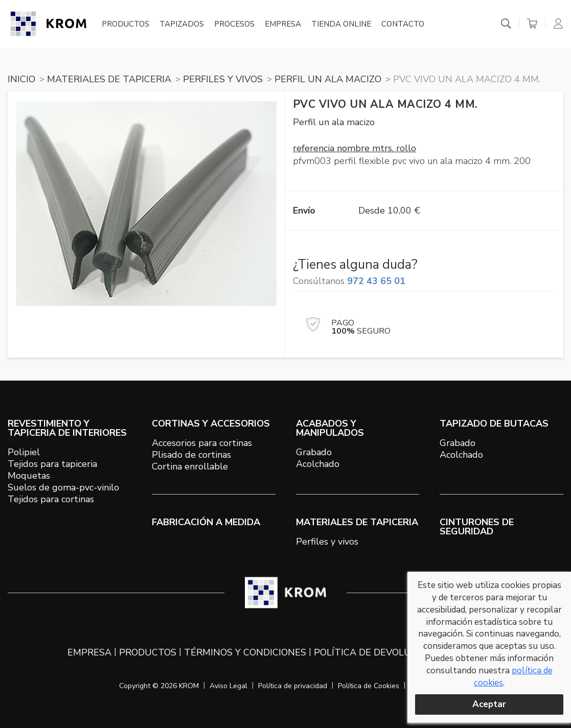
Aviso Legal (229, 686)
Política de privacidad (293, 686)
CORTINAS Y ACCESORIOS (211, 424)
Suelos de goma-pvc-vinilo (63, 487)
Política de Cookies (369, 686)
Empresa (283, 25)
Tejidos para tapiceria (52, 464)
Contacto (403, 25)
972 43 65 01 (376, 281)
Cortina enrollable (190, 466)
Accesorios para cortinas (202, 443)
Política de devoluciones (379, 652)
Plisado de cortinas (191, 455)
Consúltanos (349, 281)
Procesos (234, 25)
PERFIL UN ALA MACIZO (328, 79)
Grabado (314, 452)
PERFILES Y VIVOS (223, 79)
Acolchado (318, 464)
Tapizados (182, 25)
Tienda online (341, 25)
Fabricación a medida (206, 522)
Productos (125, 25)
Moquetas (29, 476)
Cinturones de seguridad (477, 527)
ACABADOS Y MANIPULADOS (330, 428)
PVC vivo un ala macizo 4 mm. (467, 79)
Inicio (21, 79)
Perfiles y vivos (327, 542)
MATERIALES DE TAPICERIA (109, 79)
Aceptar (489, 704)
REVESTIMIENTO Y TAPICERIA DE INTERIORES (67, 428)
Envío (304, 210)
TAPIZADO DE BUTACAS (494, 424)
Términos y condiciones (245, 652)
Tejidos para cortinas (51, 499)
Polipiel (24, 452)
